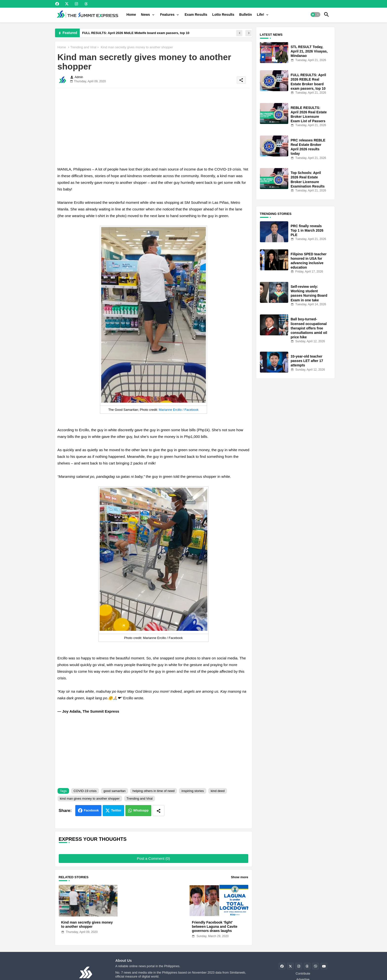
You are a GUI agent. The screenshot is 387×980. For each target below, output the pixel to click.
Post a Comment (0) (153, 858)
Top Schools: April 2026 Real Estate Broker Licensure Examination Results (308, 180)
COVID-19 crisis (85, 791)
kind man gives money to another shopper (90, 799)
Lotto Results (223, 15)
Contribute (303, 973)
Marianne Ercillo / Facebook (179, 410)
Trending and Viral (83, 47)
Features (167, 15)
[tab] (131, 15)
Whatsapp (141, 810)
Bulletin (245, 15)
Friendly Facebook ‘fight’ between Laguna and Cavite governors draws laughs (214, 927)
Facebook (91, 810)
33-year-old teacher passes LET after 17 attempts (307, 361)
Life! (261, 15)
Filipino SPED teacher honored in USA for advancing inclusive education (309, 261)
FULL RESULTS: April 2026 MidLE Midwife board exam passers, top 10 (136, 33)
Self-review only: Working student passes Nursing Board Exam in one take (309, 293)
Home (131, 15)
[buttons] (57, 4)
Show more (239, 877)
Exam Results (196, 15)
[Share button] (158, 811)
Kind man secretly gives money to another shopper (87, 924)
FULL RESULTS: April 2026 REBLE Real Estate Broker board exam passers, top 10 (309, 82)
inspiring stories (193, 791)
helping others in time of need (154, 791)
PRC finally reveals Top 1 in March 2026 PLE (307, 230)
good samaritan (115, 791)
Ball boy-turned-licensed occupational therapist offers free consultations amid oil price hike (309, 328)
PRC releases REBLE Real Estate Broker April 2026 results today (308, 147)
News (145, 15)
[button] (315, 15)
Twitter (116, 810)
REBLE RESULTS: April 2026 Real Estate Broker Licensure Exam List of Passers (309, 114)
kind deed (218, 791)
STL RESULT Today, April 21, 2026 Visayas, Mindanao (309, 51)
